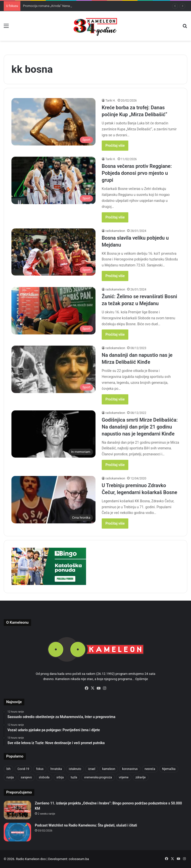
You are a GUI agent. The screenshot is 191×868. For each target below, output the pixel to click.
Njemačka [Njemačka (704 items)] (169, 769)
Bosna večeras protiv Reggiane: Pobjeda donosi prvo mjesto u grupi (137, 173)
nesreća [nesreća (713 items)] (150, 769)
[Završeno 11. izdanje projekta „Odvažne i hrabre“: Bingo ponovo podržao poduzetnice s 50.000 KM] (17, 810)
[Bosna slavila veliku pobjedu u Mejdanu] (53, 252)
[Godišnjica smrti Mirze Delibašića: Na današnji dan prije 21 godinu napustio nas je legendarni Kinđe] (53, 434)
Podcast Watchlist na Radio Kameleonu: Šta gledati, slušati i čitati (86, 825)
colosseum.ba (79, 859)
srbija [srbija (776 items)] (60, 777)
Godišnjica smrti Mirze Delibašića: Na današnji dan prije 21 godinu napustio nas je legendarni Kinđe (140, 427)
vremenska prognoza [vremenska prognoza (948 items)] (98, 777)
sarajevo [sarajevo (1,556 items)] (26, 777)
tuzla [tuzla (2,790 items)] (74, 777)
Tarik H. (111, 101)
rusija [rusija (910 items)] (10, 777)
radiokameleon (115, 231)
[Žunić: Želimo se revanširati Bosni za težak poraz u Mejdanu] (53, 311)
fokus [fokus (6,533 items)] (40, 769)
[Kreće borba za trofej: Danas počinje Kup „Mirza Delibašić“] (53, 122)
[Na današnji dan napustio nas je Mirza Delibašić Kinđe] (53, 369)
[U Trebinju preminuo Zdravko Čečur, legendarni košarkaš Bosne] (53, 500)
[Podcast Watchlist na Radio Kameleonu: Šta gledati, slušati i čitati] (17, 832)
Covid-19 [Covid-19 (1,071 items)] (23, 769)
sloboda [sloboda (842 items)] (44, 777)
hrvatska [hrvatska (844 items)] (56, 769)
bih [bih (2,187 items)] (8, 769)
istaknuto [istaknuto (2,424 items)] (75, 769)
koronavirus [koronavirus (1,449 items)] (130, 769)
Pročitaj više (115, 145)
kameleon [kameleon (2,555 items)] (109, 769)
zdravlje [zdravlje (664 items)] (141, 777)
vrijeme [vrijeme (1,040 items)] (124, 777)
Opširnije (142, 679)
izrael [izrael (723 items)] (92, 769)
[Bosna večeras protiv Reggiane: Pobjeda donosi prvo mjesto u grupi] (53, 180)
